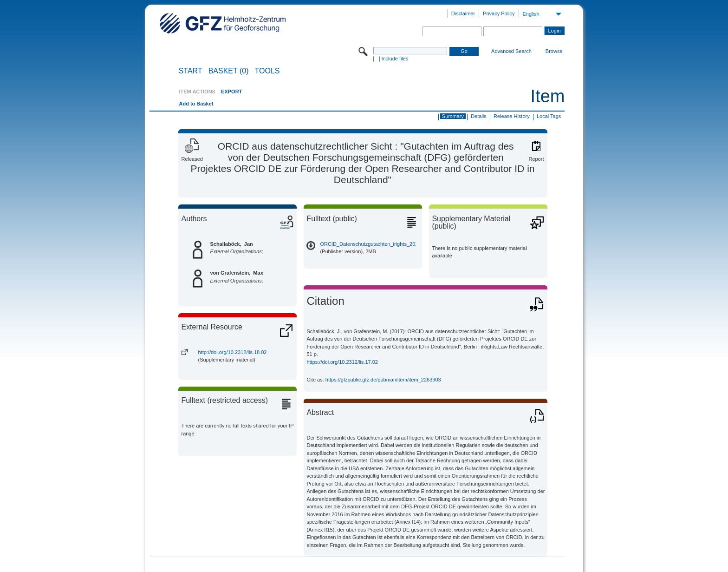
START (191, 71)
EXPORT (231, 92)
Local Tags (549, 116)
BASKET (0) (229, 71)
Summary (453, 116)
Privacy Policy (499, 13)
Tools (267, 71)
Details (479, 116)
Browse (554, 51)
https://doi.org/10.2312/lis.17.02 (342, 362)
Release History (512, 116)
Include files (395, 59)
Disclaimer (463, 13)
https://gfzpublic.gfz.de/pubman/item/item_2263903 (383, 380)
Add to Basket (196, 104)
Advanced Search (511, 51)
